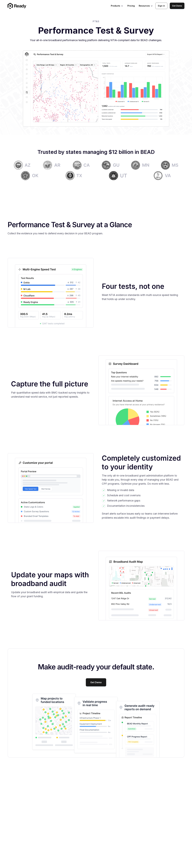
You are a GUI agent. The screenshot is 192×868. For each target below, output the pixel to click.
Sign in (161, 6)
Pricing (131, 6)
